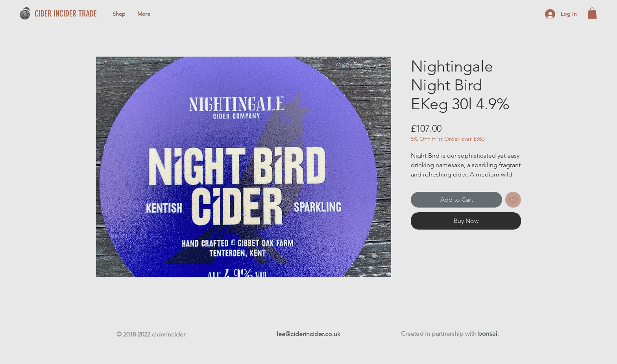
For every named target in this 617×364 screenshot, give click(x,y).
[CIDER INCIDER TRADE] (76, 14)
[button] (592, 13)
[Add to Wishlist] (513, 200)
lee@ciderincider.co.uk (308, 334)
